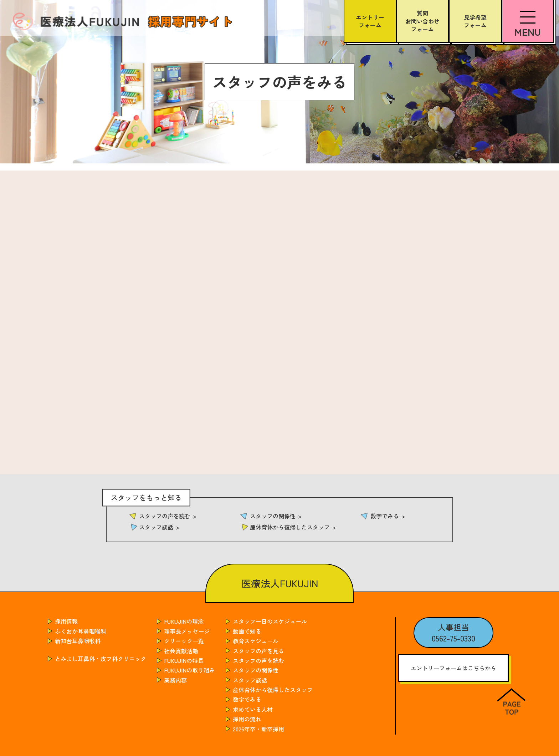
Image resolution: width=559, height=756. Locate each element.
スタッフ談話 (156, 527)
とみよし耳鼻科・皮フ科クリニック (101, 659)
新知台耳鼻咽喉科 (78, 641)
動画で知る (247, 631)
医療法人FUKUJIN (280, 583)
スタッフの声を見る (258, 651)
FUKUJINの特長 (184, 660)
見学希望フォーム (475, 21)
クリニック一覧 (184, 641)
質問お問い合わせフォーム (422, 21)
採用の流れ (247, 719)
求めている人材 (253, 709)
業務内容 (175, 680)
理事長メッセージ (187, 631)
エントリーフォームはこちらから (453, 668)
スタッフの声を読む (165, 516)
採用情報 (66, 621)
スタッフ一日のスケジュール (270, 621)
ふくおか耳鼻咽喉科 (81, 631)
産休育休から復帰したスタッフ (290, 527)
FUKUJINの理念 (184, 621)
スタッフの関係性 (273, 516)
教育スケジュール (256, 641)
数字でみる (385, 516)
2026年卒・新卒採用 (258, 729)
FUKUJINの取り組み (189, 670)
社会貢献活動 (181, 651)
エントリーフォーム (370, 21)
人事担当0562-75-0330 (453, 633)
